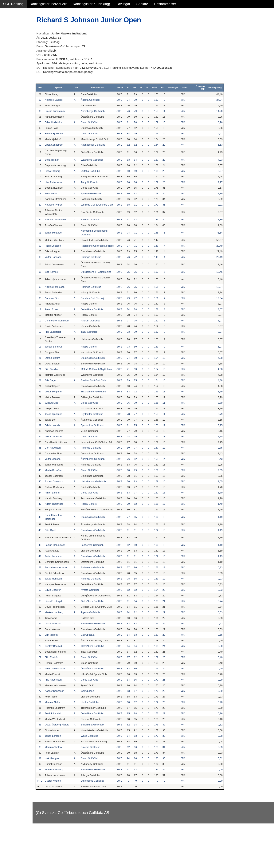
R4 (152, 88)
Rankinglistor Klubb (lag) (91, 4)
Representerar (105, 88)
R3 (145, 88)
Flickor (8, 41)
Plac (55, 88)
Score (159, 88)
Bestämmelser (165, 4)
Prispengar (178, 88)
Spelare (142, 4)
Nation (125, 88)
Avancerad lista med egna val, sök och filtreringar (23, 103)
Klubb (7, 57)
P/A (87, 88)
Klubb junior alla (15, 66)
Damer (8, 25)
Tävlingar (123, 4)
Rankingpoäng (218, 88)
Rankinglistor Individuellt (48, 4)
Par (167, 88)
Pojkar (8, 49)
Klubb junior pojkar (17, 82)
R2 (139, 88)
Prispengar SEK (204, 88)
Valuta (189, 88)
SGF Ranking (13, 4)
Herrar (8, 33)
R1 (133, 88)
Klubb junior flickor (17, 74)
